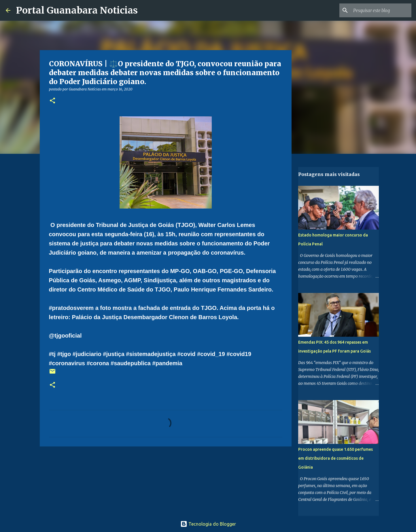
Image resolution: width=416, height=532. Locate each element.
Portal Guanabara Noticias (77, 10)
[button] (52, 101)
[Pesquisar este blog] (381, 10)
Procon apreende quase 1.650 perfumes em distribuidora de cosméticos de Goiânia (335, 458)
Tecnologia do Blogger (208, 524)
